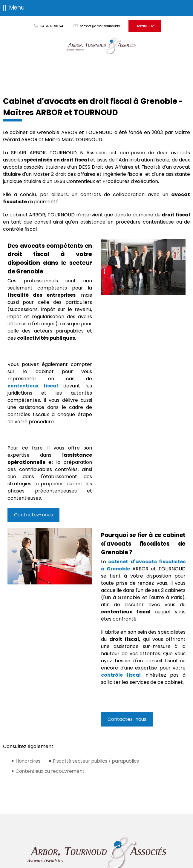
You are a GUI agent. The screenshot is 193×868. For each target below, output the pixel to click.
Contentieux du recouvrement (50, 771)
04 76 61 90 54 (52, 26)
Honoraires (28, 761)
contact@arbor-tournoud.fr (100, 26)
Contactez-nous (33, 515)
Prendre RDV (145, 26)
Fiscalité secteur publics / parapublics (96, 761)
